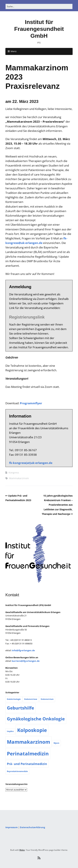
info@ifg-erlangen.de (23, 650)
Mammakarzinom (19, 478)
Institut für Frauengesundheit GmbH (39, 29)
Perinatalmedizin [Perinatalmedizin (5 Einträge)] (28, 754)
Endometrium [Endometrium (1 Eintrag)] (47, 699)
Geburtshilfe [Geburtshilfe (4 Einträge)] (20, 708)
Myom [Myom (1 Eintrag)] (56, 743)
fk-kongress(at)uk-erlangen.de (31, 463)
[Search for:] (39, 6)
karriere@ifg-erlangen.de (26, 661)
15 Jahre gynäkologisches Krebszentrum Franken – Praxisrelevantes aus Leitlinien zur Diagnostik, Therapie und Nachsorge (57, 505)
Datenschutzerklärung (32, 827)
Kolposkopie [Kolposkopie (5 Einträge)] (32, 730)
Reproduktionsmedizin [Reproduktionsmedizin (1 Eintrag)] (17, 771)
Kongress (14, 473)
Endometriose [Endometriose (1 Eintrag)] (31, 699)
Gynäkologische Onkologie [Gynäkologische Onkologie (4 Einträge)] (36, 719)
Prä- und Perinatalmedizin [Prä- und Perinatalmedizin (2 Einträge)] (27, 764)
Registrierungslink (27, 317)
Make (22, 850)
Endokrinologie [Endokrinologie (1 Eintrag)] (14, 699)
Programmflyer (31, 403)
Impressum (12, 827)
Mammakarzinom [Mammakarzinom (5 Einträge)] (28, 742)
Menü (14, 51)
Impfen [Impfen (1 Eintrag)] (10, 731)
